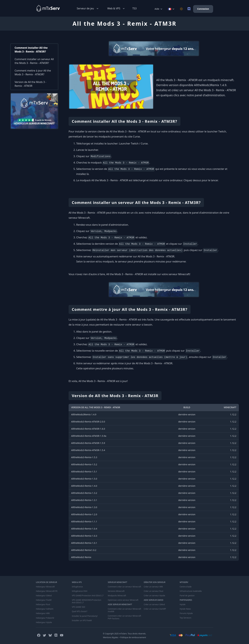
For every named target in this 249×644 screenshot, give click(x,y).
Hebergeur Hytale (44, 622)
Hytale (183, 605)
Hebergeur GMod (44, 596)
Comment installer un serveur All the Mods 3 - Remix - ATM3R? (34, 61)
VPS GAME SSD (78, 607)
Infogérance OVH (79, 591)
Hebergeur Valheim (45, 609)
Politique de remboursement (133, 637)
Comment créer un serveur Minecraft (124, 587)
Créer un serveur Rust (153, 591)
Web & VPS (116, 8)
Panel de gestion (187, 596)
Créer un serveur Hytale (154, 596)
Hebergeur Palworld (45, 618)
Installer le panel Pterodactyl (85, 616)
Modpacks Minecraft (117, 596)
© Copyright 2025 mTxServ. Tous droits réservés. (124, 633)
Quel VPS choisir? (79, 611)
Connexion (203, 9)
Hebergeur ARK (43, 613)
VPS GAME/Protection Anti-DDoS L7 (87, 596)
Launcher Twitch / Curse (133, 144)
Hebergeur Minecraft (45, 587)
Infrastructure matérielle (191, 591)
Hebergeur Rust (43, 605)
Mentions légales (111, 637)
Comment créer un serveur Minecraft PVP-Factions (124, 617)
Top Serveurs (186, 618)
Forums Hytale (186, 613)
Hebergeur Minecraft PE (47, 591)
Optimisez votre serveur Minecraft (123, 600)
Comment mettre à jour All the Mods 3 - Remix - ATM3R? (33, 72)
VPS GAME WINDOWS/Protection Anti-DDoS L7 (86, 601)
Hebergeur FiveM (44, 600)
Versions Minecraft (116, 591)
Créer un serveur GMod (154, 605)
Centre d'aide (186, 587)
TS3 (134, 8)
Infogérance (77, 587)
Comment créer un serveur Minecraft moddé (124, 610)
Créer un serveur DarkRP (155, 609)
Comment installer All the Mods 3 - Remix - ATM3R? (31, 50)
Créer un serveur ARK (153, 587)
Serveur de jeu (88, 8)
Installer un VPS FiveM (82, 620)
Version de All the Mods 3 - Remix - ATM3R (30, 84)
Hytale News (185, 609)
